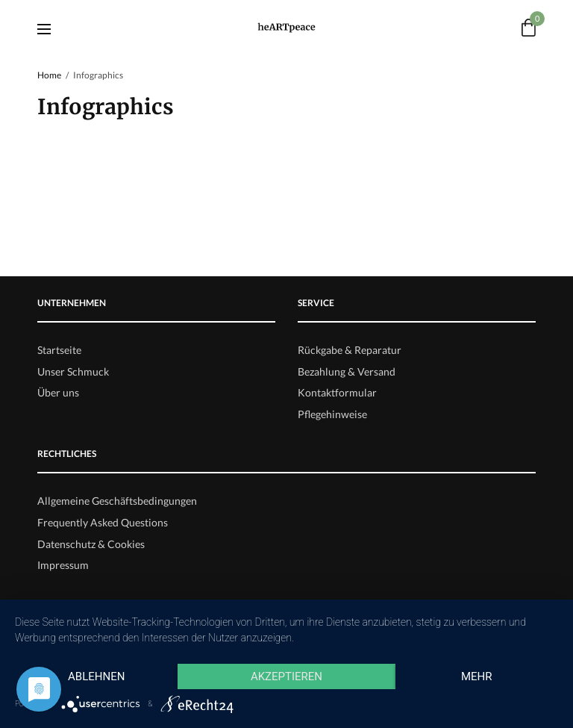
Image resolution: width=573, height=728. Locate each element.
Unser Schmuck (73, 371)
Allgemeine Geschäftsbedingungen (117, 501)
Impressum (63, 565)
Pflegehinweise (332, 414)
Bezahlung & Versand (347, 371)
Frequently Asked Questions (103, 522)
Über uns (58, 392)
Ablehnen (96, 676)
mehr (477, 676)
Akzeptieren (286, 676)
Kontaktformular (337, 392)
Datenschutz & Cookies (91, 544)
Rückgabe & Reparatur (350, 350)
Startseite (59, 350)
